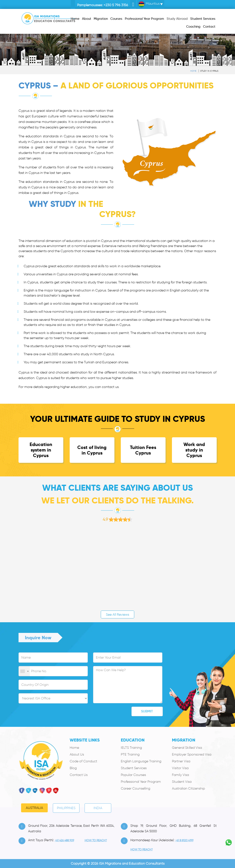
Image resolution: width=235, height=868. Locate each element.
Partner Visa (181, 761)
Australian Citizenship (188, 788)
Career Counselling (136, 788)
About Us (77, 754)
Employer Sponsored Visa (192, 754)
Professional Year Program (141, 782)
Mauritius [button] (149, 4)
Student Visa (182, 782)
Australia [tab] (34, 808)
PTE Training (130, 754)
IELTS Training (131, 748)
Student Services (134, 768)
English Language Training (141, 761)
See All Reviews (117, 614)
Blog (73, 768)
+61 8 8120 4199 (184, 840)
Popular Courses (133, 775)
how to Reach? (96, 840)
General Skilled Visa (187, 748)
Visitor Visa (180, 768)
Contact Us (79, 775)
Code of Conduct (83, 761)
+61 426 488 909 (64, 840)
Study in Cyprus (209, 71)
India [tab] (98, 808)
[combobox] (24, 671)
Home (193, 71)
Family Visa (180, 775)
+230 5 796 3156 (116, 5)
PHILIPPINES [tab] (66, 808)
